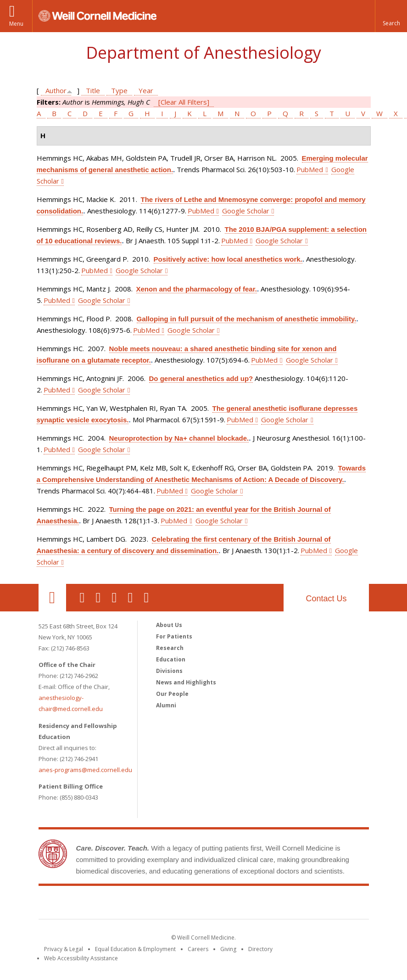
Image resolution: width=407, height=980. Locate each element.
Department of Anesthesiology (203, 53)
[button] (391, 16)
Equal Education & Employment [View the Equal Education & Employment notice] (135, 949)
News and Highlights (186, 682)
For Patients (174, 636)
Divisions (169, 671)
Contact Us (326, 599)
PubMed (310, 169)
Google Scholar (246, 211)
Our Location (52, 598)
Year (146, 90)
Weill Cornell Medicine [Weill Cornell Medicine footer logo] (204, 904)
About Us (169, 625)
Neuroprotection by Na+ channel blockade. (179, 438)
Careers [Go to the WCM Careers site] (198, 949)
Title (93, 90)
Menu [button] (16, 24)
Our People (172, 694)
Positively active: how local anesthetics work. (228, 259)
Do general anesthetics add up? (201, 378)
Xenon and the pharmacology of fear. (197, 289)
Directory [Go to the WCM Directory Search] (260, 949)
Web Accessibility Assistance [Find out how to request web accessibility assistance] (81, 958)
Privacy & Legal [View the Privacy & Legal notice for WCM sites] (64, 949)
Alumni (166, 705)
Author (56, 90)
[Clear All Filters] (184, 102)
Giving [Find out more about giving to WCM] (228, 949)
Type (119, 90)
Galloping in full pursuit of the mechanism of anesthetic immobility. (247, 319)
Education (171, 659)
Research (170, 648)
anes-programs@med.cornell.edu (85, 770)
